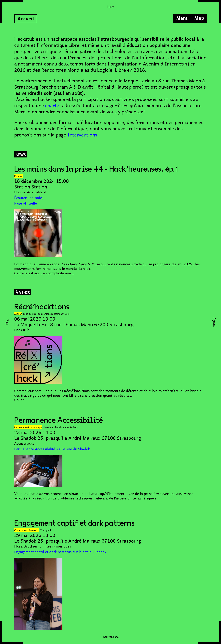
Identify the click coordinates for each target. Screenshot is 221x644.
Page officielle (26, 203)
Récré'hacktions (42, 307)
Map (199, 18)
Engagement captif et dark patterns (74, 523)
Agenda (214, 322)
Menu (182, 18)
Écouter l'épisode (28, 197)
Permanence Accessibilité (59, 420)
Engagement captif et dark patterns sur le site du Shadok (60, 551)
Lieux (111, 7)
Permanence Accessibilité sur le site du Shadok (52, 449)
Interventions (82, 134)
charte (52, 105)
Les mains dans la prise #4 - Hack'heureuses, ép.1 (97, 169)
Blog (7, 322)
